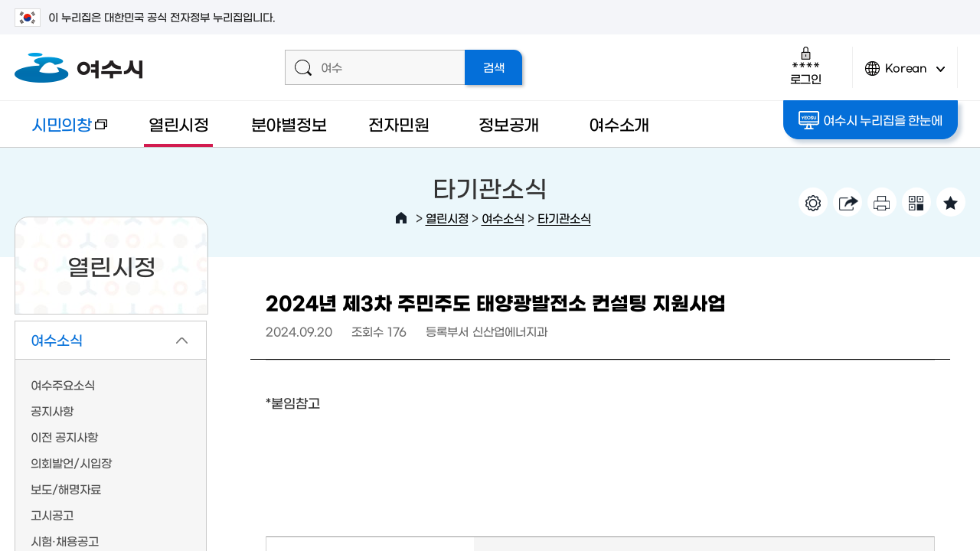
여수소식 (503, 218)
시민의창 (61, 131)
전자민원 (399, 124)
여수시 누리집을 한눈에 (870, 120)
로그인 (806, 65)
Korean (905, 75)
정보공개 (509, 124)
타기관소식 (564, 218)
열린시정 (179, 124)
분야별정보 (289, 124)
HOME (401, 218)
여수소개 (619, 124)
